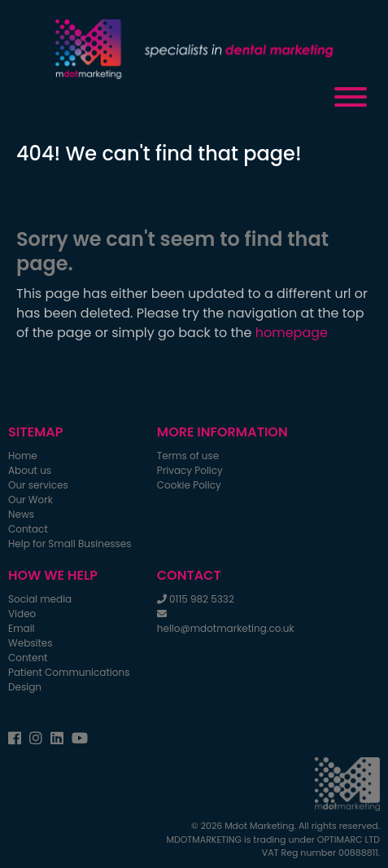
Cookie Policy (189, 485)
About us (30, 470)
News (21, 514)
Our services (38, 485)
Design (25, 687)
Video (22, 614)
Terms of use (188, 456)
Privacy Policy (190, 470)
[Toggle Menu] (351, 97)
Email (22, 628)
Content (28, 658)
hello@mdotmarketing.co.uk (226, 628)
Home (23, 456)
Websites (31, 643)
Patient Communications (69, 672)
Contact (28, 529)
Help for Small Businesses (70, 544)
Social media (40, 599)
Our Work (31, 500)
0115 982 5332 (202, 599)
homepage (292, 333)
